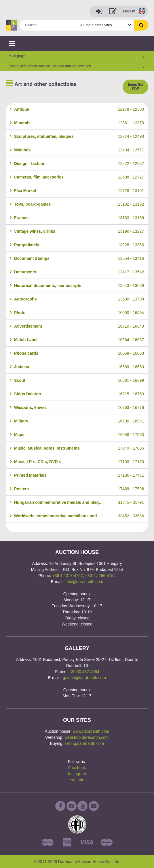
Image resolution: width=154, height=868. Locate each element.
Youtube (77, 780)
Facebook (77, 768)
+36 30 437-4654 (84, 672)
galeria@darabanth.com (84, 678)
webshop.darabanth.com (86, 737)
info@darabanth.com (84, 582)
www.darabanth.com (91, 731)
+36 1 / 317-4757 (67, 576)
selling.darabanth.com (84, 743)
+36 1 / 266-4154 (100, 576)
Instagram (77, 774)
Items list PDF (135, 87)
